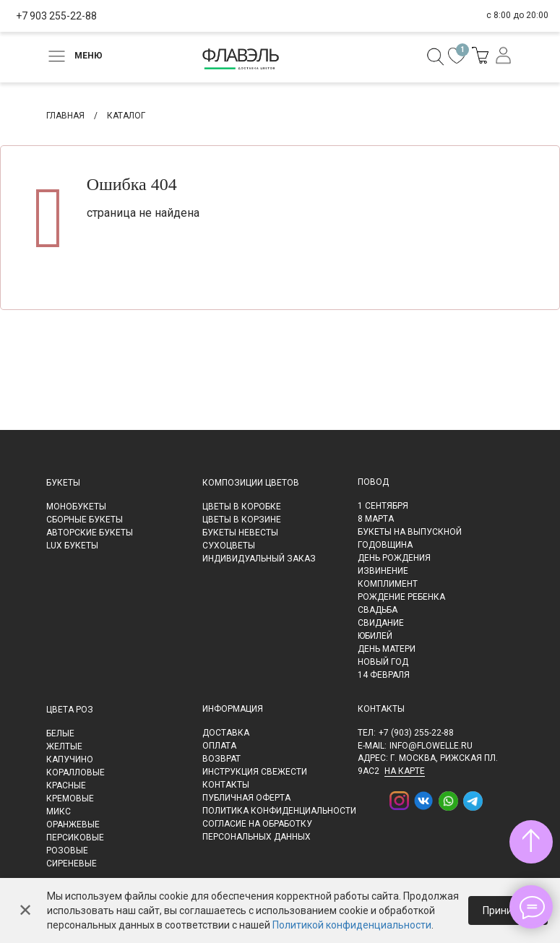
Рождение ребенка (401, 597)
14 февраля (384, 675)
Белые (60, 733)
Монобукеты (76, 507)
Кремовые (70, 798)
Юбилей (375, 636)
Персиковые (75, 837)
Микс (59, 811)
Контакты (226, 785)
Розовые (67, 851)
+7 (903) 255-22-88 (416, 733)
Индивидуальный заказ (259, 559)
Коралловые (76, 772)
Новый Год (383, 662)
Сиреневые (72, 864)
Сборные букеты (85, 520)
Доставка (226, 733)
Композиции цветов (251, 483)
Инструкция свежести (255, 772)
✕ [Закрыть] (25, 910)
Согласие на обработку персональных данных (257, 830)
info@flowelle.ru (431, 746)
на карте (405, 771)
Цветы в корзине (242, 520)
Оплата (219, 746)
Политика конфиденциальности (279, 811)
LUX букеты (72, 546)
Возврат (221, 759)
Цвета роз (70, 710)
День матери (387, 649)
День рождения (394, 558)
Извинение (383, 571)
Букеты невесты (240, 533)
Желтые (64, 746)
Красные (66, 785)
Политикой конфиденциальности (352, 925)
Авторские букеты (90, 533)
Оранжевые (73, 824)
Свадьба (378, 610)
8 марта (376, 519)
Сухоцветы (229, 546)
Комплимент (388, 584)
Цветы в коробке (242, 507)
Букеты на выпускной (410, 532)
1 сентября (383, 506)
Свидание (381, 623)
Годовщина (385, 545)
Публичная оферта (246, 798)
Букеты (63, 483)
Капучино (70, 759)
